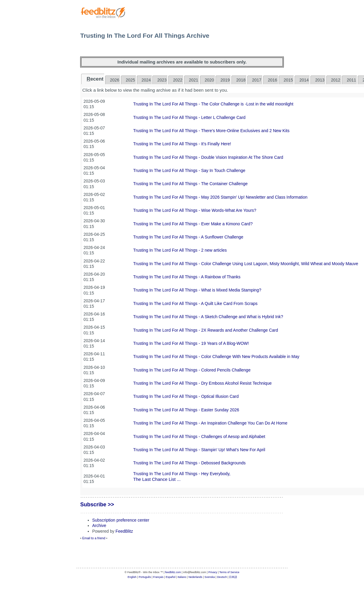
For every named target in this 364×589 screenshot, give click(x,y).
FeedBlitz (124, 531)
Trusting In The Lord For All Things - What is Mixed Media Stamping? (197, 290)
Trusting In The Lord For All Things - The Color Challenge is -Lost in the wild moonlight (213, 104)
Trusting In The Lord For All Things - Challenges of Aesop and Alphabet (199, 437)
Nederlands (195, 577)
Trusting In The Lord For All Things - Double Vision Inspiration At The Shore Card (208, 157)
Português (145, 577)
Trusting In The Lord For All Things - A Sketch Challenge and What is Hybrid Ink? (208, 317)
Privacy (213, 572)
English (132, 577)
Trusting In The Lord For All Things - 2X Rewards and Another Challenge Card (206, 330)
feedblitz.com (173, 572)
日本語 (233, 577)
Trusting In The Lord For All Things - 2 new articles (180, 250)
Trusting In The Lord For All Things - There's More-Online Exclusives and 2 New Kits (211, 131)
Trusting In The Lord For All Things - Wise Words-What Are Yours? (195, 210)
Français (159, 577)
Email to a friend (94, 538)
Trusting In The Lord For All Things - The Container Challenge (190, 184)
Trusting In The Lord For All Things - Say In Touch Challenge (189, 170)
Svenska (210, 577)
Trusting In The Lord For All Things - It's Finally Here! (182, 144)
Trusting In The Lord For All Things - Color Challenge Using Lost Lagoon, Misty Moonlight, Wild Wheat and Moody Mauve (246, 264)
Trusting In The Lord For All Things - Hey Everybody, (182, 474)
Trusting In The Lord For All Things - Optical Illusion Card (186, 396)
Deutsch (222, 577)
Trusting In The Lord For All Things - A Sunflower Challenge (188, 237)
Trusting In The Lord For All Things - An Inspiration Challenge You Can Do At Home (210, 423)
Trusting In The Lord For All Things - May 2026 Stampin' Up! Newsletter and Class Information (220, 197)
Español (170, 577)
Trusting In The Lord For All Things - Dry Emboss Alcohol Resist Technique (202, 383)
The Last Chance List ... (157, 479)
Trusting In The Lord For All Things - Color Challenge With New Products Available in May (216, 357)
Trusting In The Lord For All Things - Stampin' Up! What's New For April (199, 450)
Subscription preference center (121, 520)
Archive (99, 525)
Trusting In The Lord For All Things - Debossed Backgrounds (189, 463)
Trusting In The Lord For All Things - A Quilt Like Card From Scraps (195, 303)
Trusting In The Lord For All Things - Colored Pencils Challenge (192, 370)
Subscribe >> (97, 505)
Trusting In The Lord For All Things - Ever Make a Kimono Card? (193, 224)
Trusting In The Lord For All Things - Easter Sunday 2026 (186, 410)
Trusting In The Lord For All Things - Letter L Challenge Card (189, 117)
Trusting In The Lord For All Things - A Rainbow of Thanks (187, 277)
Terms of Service (229, 572)
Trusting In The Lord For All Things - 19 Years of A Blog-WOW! (191, 343)
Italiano (182, 577)
